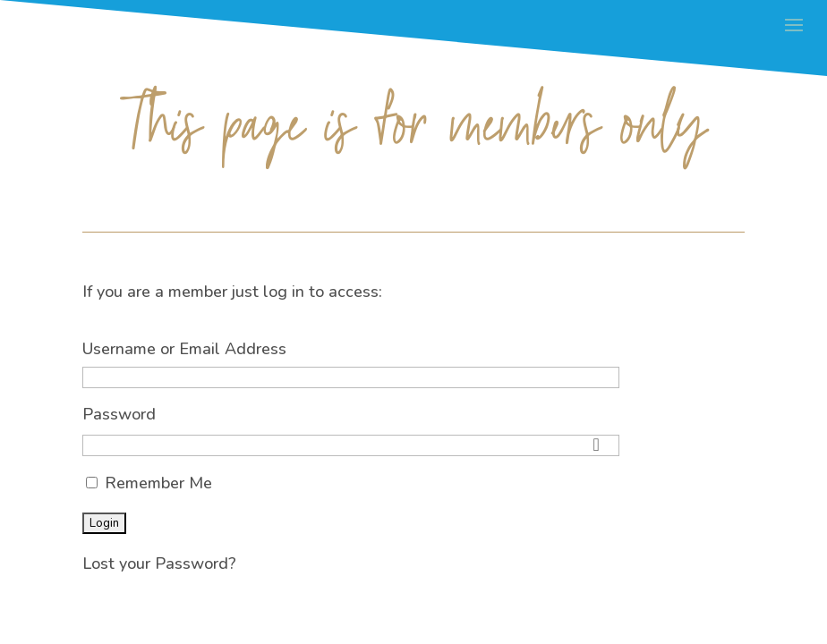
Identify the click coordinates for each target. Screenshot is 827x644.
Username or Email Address (184, 349)
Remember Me (149, 483)
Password (119, 414)
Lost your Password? (159, 563)
